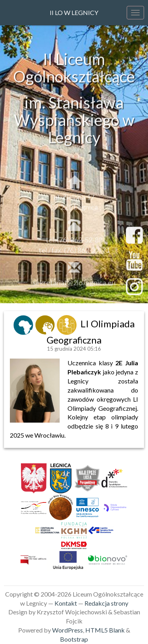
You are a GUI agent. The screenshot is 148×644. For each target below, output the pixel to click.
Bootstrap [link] (74, 639)
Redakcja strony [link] (106, 603)
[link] (24, 324)
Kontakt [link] (66, 603)
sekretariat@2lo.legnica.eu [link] (74, 285)
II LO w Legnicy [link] (74, 12)
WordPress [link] (67, 630)
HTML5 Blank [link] (105, 630)
